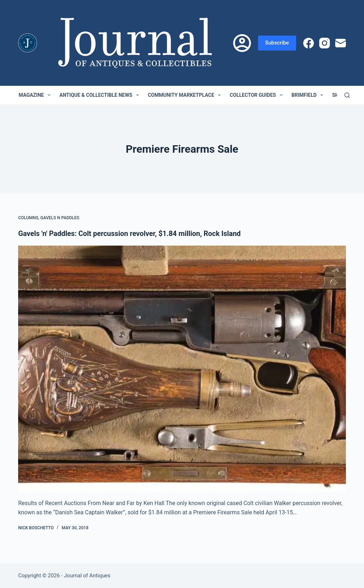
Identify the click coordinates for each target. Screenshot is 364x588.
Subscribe (277, 43)
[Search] (347, 95)
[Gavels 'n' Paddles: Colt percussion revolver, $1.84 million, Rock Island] (182, 368)
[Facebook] (309, 43)
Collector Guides (258, 95)
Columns (28, 218)
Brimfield (309, 95)
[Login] (242, 43)
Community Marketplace (186, 95)
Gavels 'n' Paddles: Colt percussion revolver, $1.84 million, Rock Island (130, 233)
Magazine (36, 95)
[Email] (341, 43)
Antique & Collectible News (101, 95)
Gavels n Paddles (60, 218)
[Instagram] (325, 43)
